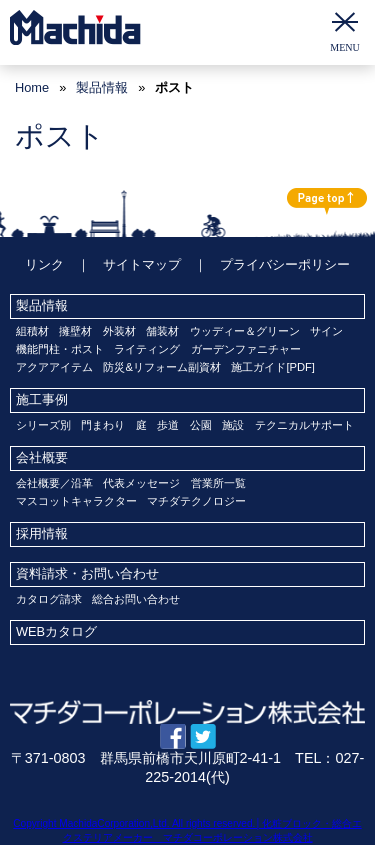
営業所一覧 (218, 483)
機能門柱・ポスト (60, 349)
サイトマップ (142, 264)
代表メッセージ (141, 483)
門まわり (103, 425)
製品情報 (42, 305)
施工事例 (42, 399)
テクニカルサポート (304, 425)
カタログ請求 (49, 599)
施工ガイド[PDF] (273, 367)
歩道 (168, 425)
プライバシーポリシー (285, 264)
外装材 (119, 331)
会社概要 (42, 457)
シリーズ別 (43, 425)
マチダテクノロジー (196, 501)
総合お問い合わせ (136, 599)
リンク (44, 264)
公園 (201, 425)
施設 (233, 425)
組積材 (32, 331)
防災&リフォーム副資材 (161, 367)
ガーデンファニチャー (246, 349)
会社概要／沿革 (54, 483)
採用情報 (42, 533)
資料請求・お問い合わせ (87, 573)
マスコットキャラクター (76, 501)
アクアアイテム (54, 367)
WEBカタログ (56, 631)
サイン (326, 331)
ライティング (147, 349)
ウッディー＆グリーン (245, 331)
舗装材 (162, 331)
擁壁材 (75, 331)
